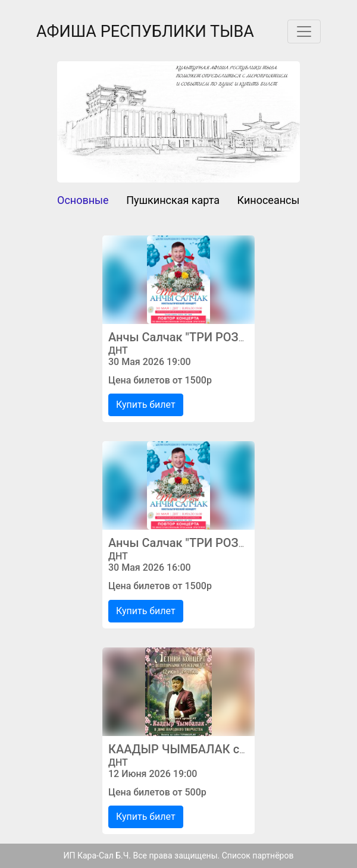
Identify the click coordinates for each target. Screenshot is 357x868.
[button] (75, 122)
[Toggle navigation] (304, 32)
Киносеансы (269, 200)
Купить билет (146, 405)
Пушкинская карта (173, 200)
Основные (83, 200)
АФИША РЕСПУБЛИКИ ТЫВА (145, 32)
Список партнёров (258, 856)
